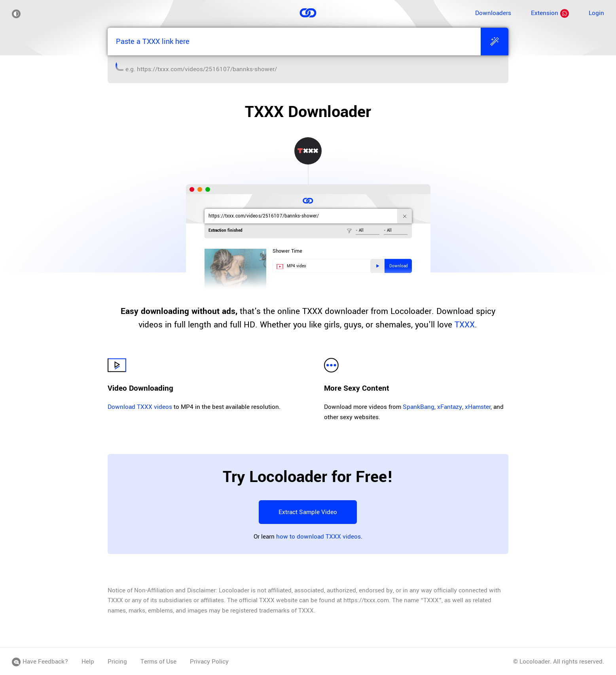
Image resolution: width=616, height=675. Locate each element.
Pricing (117, 662)
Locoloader (535, 662)
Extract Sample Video (308, 512)
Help (88, 662)
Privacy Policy (209, 662)
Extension (550, 13)
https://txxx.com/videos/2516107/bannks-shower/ (207, 69)
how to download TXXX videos (318, 537)
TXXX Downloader (308, 112)
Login (596, 13)
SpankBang (419, 407)
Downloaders (493, 13)
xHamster (478, 407)
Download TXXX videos (140, 407)
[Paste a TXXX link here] (294, 42)
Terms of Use (158, 662)
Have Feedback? (40, 662)
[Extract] (495, 42)
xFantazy (450, 407)
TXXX (465, 325)
